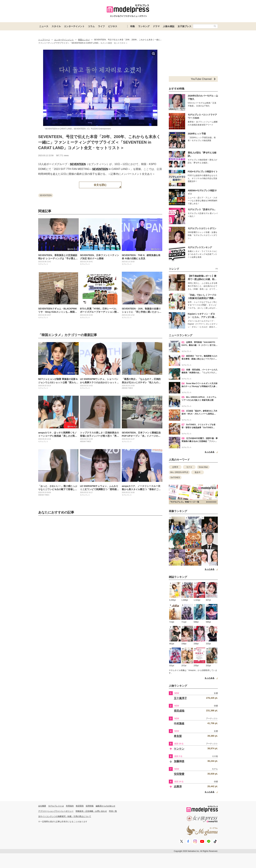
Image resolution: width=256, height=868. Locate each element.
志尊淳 (175, 467)
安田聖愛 (179, 774)
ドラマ (156, 26)
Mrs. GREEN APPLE (179, 472)
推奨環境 (80, 806)
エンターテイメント (74, 26)
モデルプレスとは (56, 806)
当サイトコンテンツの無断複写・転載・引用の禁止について (65, 816)
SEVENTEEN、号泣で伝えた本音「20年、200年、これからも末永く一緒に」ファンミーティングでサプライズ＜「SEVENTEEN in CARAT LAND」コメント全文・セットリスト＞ (99, 142)
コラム (91, 26)
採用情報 (90, 806)
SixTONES (175, 478)
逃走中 (198, 472)
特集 (133, 26)
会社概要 (42, 806)
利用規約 (70, 806)
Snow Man (203, 467)
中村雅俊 (179, 723)
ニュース (44, 26)
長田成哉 (179, 711)
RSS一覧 (113, 811)
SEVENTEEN (78, 164)
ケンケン (179, 749)
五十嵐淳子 (180, 698)
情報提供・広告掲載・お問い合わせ (91, 811)
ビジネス (113, 26)
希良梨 (178, 736)
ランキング (144, 26)
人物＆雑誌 (169, 26)
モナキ (189, 467)
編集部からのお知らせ (105, 806)
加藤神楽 (179, 761)
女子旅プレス (184, 26)
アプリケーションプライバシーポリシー (56, 811)
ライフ (101, 26)
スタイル (56, 26)
